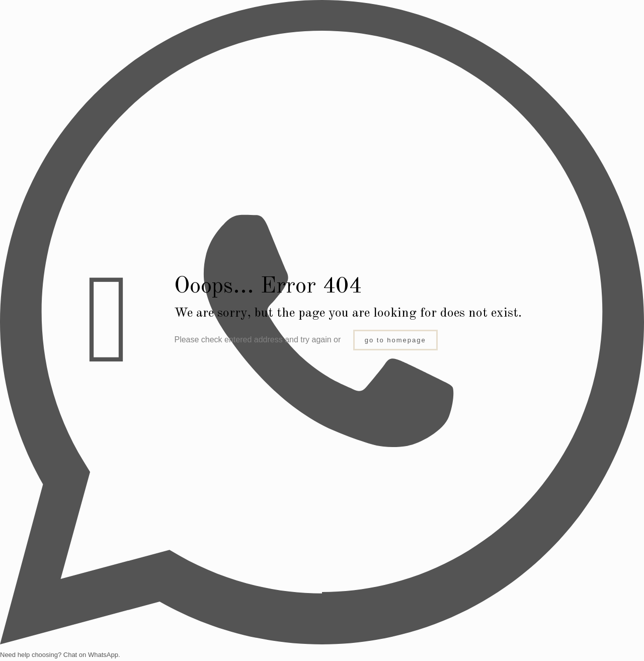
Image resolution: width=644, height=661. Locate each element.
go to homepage (395, 340)
